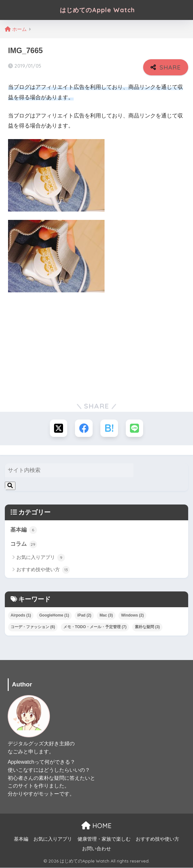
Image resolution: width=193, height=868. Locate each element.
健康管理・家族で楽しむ (104, 840)
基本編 (24, 530)
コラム (24, 545)
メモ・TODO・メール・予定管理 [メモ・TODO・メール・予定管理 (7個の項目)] (95, 627)
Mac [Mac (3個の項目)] (106, 616)
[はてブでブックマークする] (109, 428)
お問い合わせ (96, 849)
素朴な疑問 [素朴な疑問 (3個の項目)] (147, 627)
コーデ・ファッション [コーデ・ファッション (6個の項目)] (33, 627)
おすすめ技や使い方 (43, 570)
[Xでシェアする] (58, 428)
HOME (96, 826)
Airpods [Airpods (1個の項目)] (21, 616)
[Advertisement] (96, 345)
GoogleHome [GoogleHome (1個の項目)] (54, 616)
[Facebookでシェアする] (84, 428)
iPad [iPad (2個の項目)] (84, 616)
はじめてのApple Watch (97, 10)
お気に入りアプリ (41, 558)
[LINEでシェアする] (135, 428)
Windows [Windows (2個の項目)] (132, 616)
